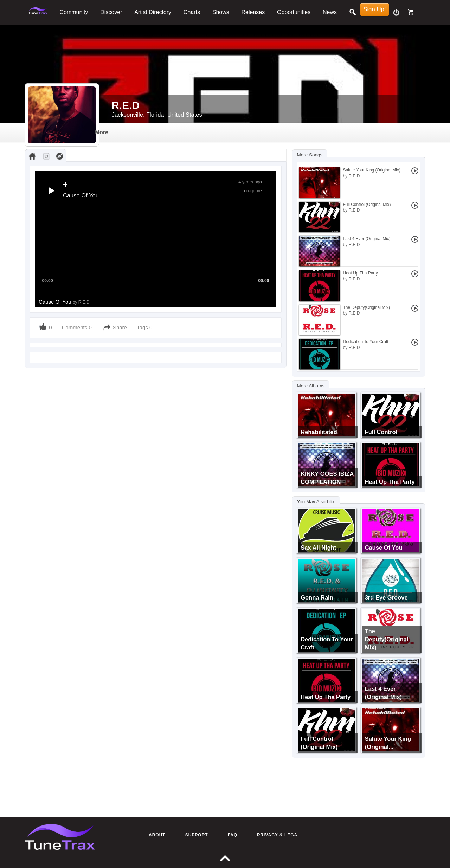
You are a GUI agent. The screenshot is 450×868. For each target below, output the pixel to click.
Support (197, 835)
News (330, 12)
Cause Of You (64, 302)
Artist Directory (153, 12)
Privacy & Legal (279, 835)
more (319, 132)
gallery (239, 132)
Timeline (123, 132)
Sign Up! (374, 9)
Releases (253, 12)
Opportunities (294, 12)
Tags (143, 327)
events (279, 132)
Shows (221, 12)
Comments (75, 327)
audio (163, 132)
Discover (111, 12)
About (157, 835)
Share (120, 327)
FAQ (233, 835)
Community (74, 12)
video (201, 132)
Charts (192, 12)
